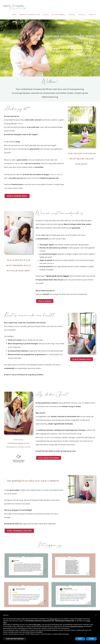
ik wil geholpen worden (49, 458)
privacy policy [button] (54, 619)
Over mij (72, 15)
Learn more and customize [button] (15, 639)
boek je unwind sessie (17, 196)
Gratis (46, 15)
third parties (37, 625)
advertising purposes (77, 626)
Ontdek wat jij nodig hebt (30, 15)
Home (14, 15)
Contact (92, 15)
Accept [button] (91, 639)
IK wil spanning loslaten (19, 531)
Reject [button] (80, 639)
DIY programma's (58, 15)
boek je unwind (45, 301)
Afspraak (82, 15)
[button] (96, 615)
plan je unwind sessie (82, 359)
